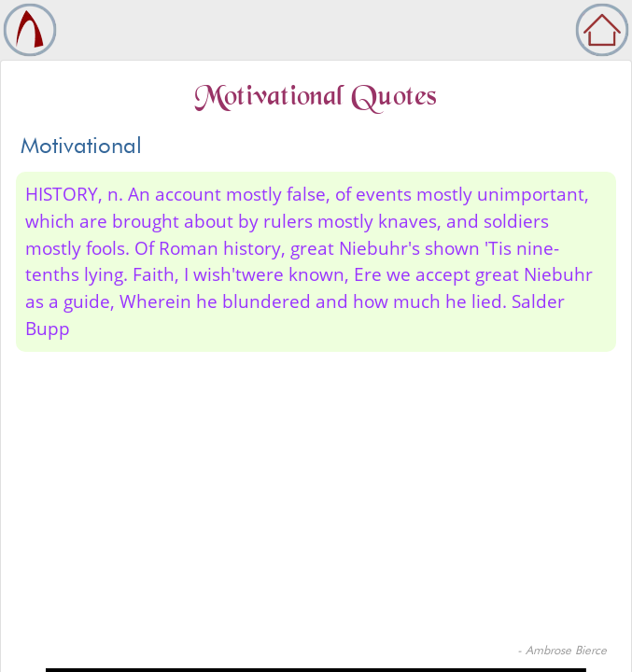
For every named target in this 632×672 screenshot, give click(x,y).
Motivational (81, 145)
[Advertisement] (316, 501)
